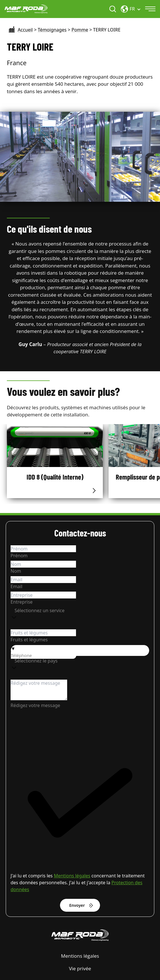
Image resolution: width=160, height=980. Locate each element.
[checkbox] (80, 810)
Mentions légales (72, 876)
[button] (80, 648)
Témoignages (52, 30)
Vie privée (80, 968)
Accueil (25, 30)
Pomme (80, 30)
